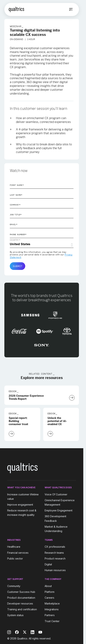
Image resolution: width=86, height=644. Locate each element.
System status (15, 615)
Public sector (15, 558)
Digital (48, 564)
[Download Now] (72, 398)
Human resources (55, 570)
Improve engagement (20, 505)
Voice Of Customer (56, 494)
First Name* (17, 185)
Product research (55, 558)
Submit (18, 266)
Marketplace (52, 603)
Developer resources (20, 603)
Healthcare (14, 547)
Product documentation (21, 598)
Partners (50, 615)
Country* (15, 240)
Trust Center (52, 621)
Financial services (18, 553)
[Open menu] (71, 9)
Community (14, 586)
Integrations (52, 609)
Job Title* (16, 215)
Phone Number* (18, 234)
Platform (50, 592)
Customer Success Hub (21, 592)
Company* (15, 205)
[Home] (16, 9)
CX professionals (55, 547)
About (48, 586)
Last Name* (16, 195)
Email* (14, 224)
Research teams (54, 553)
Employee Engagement (59, 510)
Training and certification (22, 609)
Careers (49, 598)
